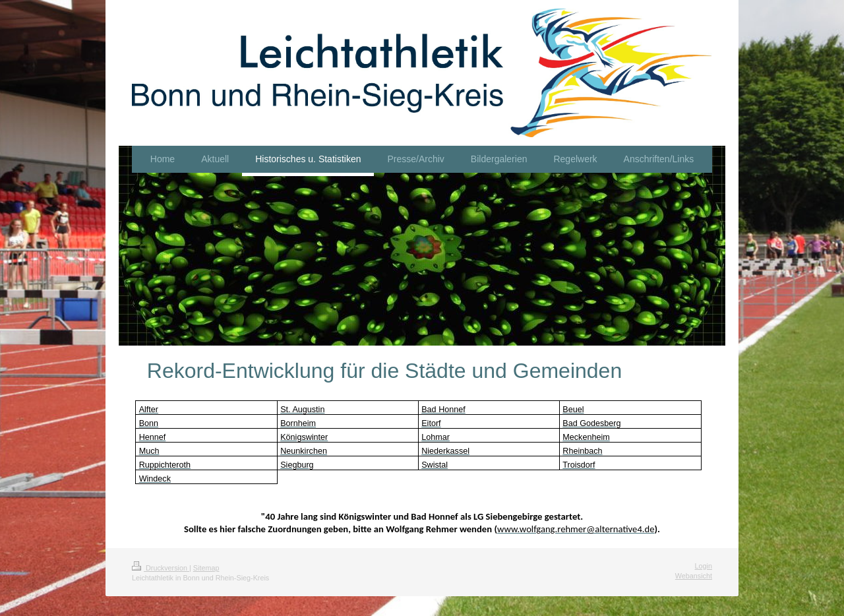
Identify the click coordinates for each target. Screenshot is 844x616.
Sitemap (206, 568)
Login (704, 566)
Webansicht (694, 576)
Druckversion (161, 568)
